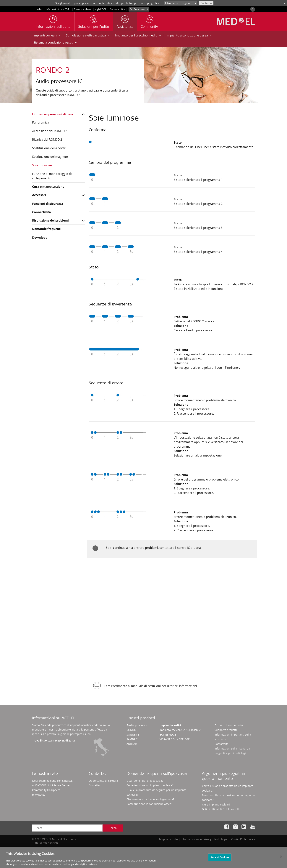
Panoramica (41, 122)
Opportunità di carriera (103, 781)
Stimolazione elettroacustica (88, 35)
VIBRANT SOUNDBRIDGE (175, 739)
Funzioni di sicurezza (48, 204)
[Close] (281, 858)
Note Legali (221, 839)
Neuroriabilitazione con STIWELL (52, 781)
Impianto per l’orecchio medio (138, 35)
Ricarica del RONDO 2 (47, 140)
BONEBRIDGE (168, 735)
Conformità (222, 744)
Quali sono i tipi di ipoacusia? (145, 781)
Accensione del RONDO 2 (50, 131)
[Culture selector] (180, 3)
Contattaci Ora (117, 9)
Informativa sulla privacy (196, 839)
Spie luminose (42, 165)
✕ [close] (284, 3)
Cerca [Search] (113, 828)
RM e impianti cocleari (216, 804)
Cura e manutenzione (48, 187)
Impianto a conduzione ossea (189, 35)
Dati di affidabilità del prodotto (221, 809)
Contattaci (95, 785)
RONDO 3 (132, 730)
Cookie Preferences (243, 839)
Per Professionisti (139, 9)
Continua (206, 3)
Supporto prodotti (226, 730)
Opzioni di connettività (229, 725)
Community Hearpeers (46, 790)
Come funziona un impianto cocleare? (150, 785)
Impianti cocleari (47, 35)
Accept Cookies (220, 859)
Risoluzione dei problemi (50, 220)
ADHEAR (132, 744)
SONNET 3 (133, 735)
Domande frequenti (47, 229)
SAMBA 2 (132, 739)
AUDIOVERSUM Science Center (51, 785)
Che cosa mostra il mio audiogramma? (150, 799)
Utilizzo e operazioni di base (53, 114)
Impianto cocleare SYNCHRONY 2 (180, 730)
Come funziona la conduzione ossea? (149, 804)
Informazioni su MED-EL (58, 9)
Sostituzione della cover (49, 148)
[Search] (253, 9)
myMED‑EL (101, 9)
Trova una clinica (83, 9)
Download (40, 238)
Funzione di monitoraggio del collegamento (53, 176)
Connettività (42, 212)
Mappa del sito (168, 839)
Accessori (39, 195)
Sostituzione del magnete (50, 157)
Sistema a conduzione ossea (55, 42)
